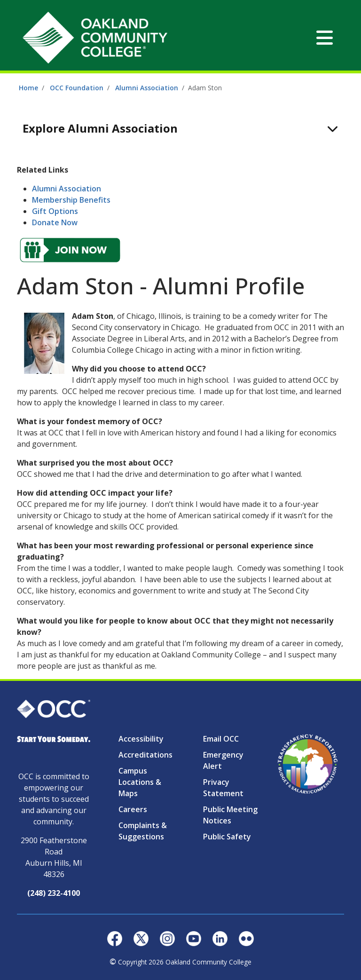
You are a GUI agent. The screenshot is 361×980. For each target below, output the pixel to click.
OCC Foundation (77, 88)
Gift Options (55, 211)
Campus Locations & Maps (140, 782)
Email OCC (221, 739)
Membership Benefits (71, 200)
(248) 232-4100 (54, 893)
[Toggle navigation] (325, 38)
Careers (133, 809)
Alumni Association (147, 88)
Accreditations (145, 755)
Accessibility (141, 739)
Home (28, 88)
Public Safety (227, 837)
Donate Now (55, 222)
